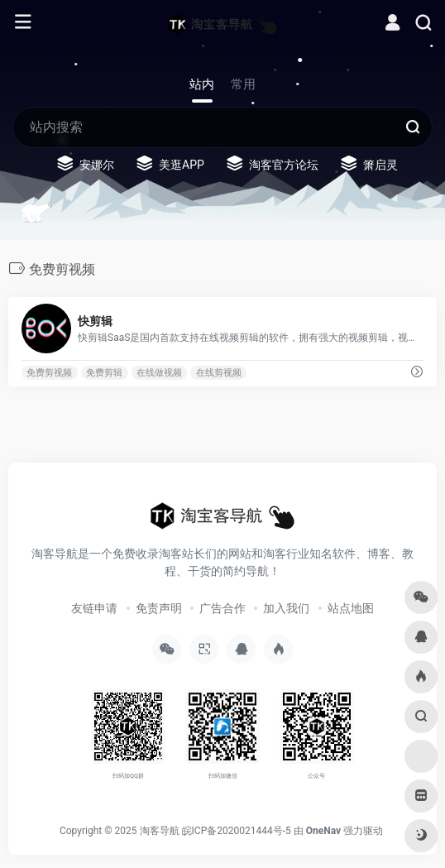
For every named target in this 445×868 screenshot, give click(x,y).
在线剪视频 (219, 373)
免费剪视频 (49, 373)
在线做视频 (159, 373)
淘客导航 (160, 831)
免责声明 (159, 608)
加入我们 (286, 608)
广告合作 (223, 608)
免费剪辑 (104, 373)
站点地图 (351, 608)
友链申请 (94, 608)
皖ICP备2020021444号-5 (237, 831)
